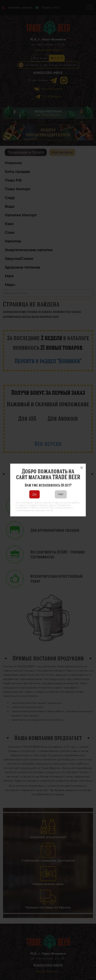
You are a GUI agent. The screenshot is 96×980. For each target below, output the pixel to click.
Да (34, 494)
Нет (61, 494)
